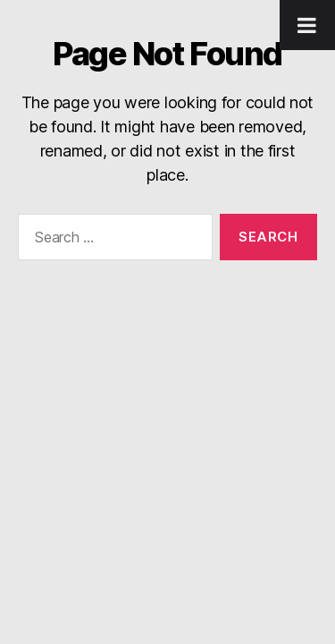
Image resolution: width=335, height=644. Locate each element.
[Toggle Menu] (307, 25)
